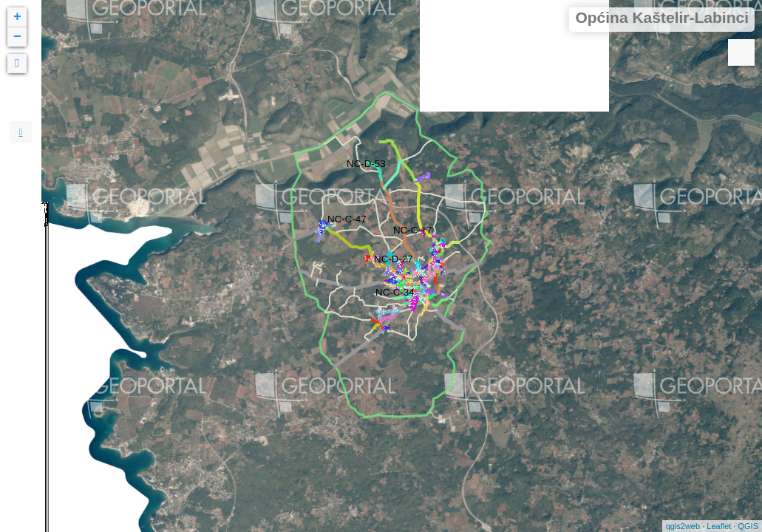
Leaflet (719, 526)
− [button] (17, 37)
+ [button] (17, 17)
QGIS (748, 526)
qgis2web (683, 526)
